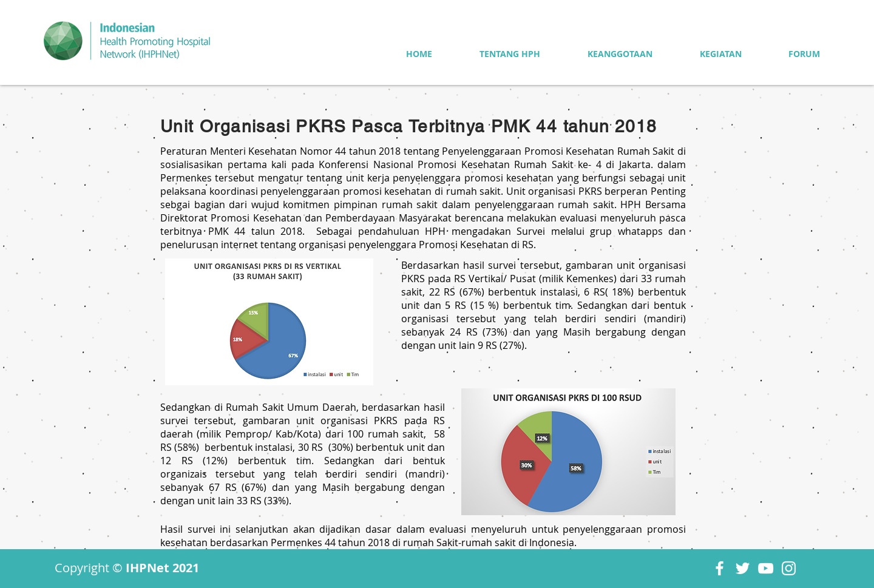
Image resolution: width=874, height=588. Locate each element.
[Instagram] (789, 568)
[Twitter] (743, 568)
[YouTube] (766, 568)
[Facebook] (720, 568)
